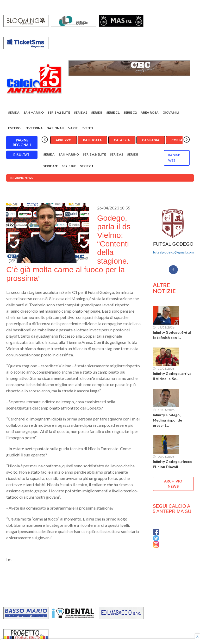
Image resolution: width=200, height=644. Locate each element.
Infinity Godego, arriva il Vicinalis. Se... (172, 376)
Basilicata (92, 140)
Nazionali (55, 128)
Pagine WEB (174, 158)
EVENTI (87, 128)
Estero (14, 128)
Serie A (14, 112)
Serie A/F (51, 166)
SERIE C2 (130, 112)
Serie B (97, 112)
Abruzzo (64, 140)
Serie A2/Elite (94, 154)
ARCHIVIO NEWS (173, 484)
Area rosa (150, 112)
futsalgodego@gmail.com (173, 252)
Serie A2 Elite (59, 112)
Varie (73, 128)
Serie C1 (113, 112)
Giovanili (171, 112)
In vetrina (34, 128)
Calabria (122, 140)
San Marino (34, 112)
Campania (151, 140)
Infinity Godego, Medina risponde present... (167, 420)
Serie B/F (69, 166)
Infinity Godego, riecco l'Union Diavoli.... (172, 464)
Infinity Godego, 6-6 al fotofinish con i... (172, 335)
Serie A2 (81, 112)
